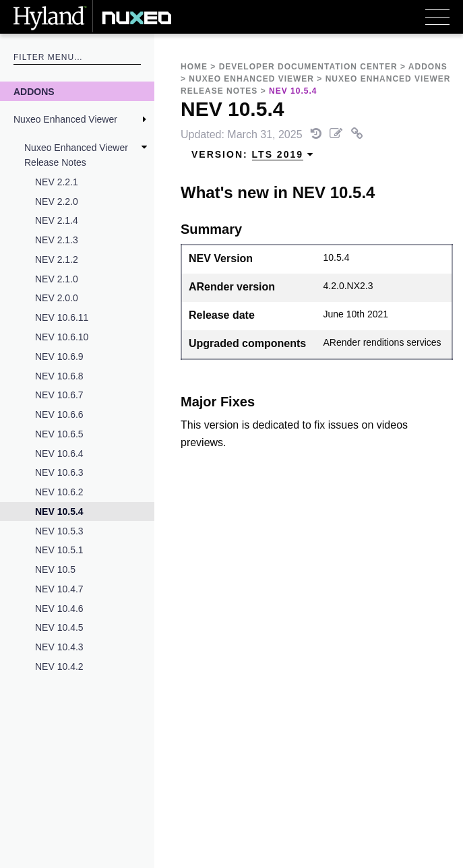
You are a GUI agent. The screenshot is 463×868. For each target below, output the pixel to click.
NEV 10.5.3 (59, 531)
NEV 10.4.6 (59, 609)
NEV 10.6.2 (59, 492)
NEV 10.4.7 (59, 589)
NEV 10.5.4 (59, 511)
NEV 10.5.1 (59, 550)
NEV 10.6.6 (59, 414)
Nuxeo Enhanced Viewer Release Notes (76, 155)
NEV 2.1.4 (57, 220)
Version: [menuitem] (253, 155)
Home (194, 67)
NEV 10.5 (55, 569)
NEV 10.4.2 (59, 666)
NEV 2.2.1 (57, 182)
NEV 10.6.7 (59, 395)
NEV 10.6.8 (59, 376)
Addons (34, 92)
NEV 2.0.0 (57, 298)
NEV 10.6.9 (59, 356)
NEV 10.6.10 (62, 337)
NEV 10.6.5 (59, 434)
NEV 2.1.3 (57, 240)
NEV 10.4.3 (59, 647)
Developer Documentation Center (308, 67)
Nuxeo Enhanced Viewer (65, 119)
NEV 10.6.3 (59, 472)
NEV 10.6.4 (59, 454)
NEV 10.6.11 (62, 317)
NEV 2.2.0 (57, 201)
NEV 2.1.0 (57, 279)
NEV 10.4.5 (59, 627)
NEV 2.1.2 (57, 259)
